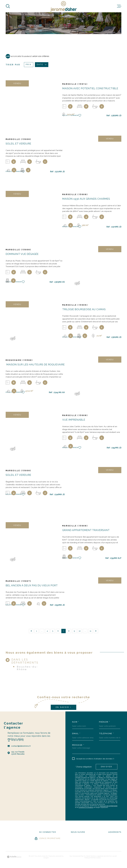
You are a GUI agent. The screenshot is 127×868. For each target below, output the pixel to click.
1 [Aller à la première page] (37, 631)
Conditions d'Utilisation (86, 807)
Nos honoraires (74, 856)
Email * (76, 734)
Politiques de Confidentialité (109, 806)
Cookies (98, 858)
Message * (78, 745)
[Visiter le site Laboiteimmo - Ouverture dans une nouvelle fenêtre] (14, 857)
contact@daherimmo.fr (21, 746)
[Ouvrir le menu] (119, 6)
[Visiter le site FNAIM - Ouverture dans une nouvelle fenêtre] (115, 839)
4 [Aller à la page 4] (47, 631)
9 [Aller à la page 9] (74, 631)
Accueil (15, 56)
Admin (105, 856)
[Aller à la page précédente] (31, 631)
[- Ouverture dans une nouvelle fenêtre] (75, 839)
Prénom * (105, 722)
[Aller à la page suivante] (96, 631)
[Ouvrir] (8, 6)
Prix (29, 65)
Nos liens (112, 856)
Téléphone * (106, 734)
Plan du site (85, 856)
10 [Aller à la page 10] (80, 631)
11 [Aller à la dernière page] (90, 631)
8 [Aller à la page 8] (69, 631)
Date (42, 65)
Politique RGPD (89, 858)
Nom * (76, 722)
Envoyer (107, 767)
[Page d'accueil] (63, 6)
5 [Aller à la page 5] (53, 631)
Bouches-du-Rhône (28, 668)
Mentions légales (96, 856)
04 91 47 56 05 (17, 740)
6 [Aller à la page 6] (58, 631)
